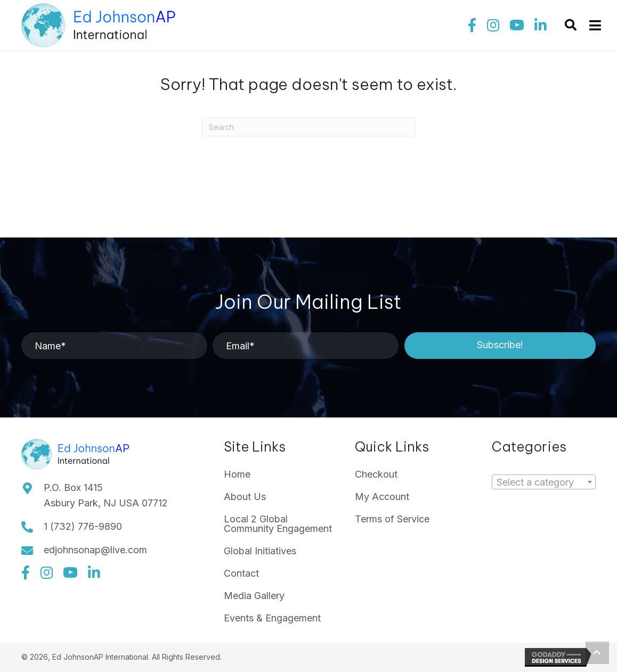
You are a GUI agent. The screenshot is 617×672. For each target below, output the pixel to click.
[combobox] (544, 482)
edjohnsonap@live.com (95, 550)
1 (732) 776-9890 (83, 526)
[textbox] (538, 482)
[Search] (308, 127)
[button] (472, 26)
